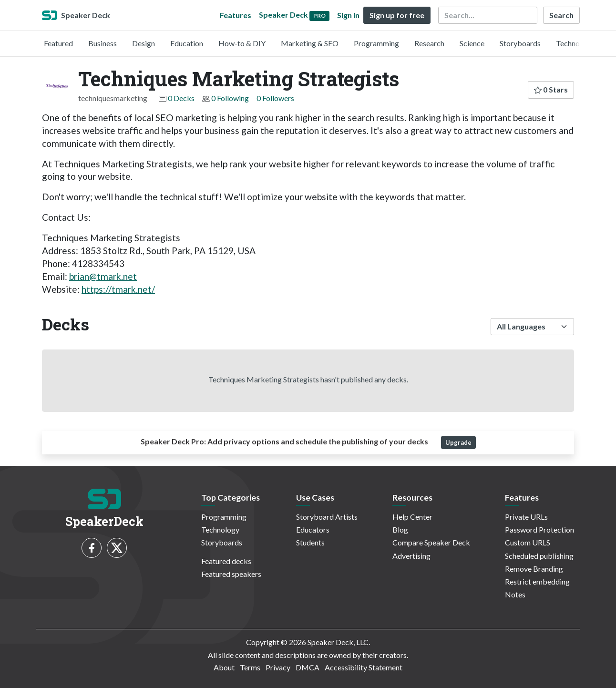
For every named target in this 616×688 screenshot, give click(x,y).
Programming (376, 43)
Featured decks (226, 561)
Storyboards (520, 43)
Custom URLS (528, 542)
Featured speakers (231, 574)
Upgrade (458, 442)
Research (429, 43)
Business (103, 43)
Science (472, 43)
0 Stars (551, 89)
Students (310, 542)
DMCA (308, 667)
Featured (58, 43)
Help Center (412, 517)
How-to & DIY (242, 43)
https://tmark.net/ (118, 289)
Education (187, 43)
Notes (515, 594)
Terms (250, 667)
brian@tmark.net (103, 276)
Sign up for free (397, 15)
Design (144, 43)
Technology (575, 43)
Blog (400, 529)
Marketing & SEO (310, 43)
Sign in (348, 15)
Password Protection (539, 529)
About (224, 667)
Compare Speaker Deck (431, 542)
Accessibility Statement (364, 667)
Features (236, 15)
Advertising (411, 556)
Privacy (278, 667)
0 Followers (275, 98)
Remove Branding (534, 569)
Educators (313, 529)
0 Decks (181, 98)
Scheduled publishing (539, 556)
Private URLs (526, 517)
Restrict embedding (537, 581)
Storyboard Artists (327, 517)
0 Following (230, 98)
